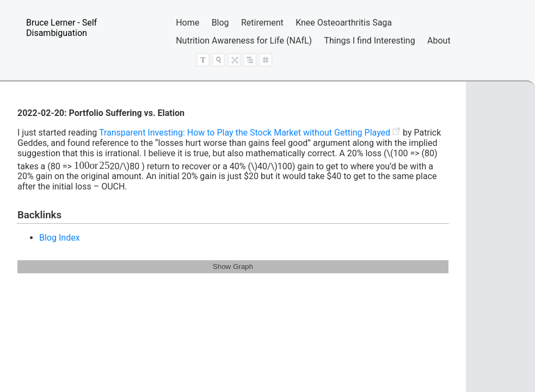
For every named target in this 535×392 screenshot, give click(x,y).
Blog (220, 23)
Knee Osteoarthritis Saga (344, 23)
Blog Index (60, 238)
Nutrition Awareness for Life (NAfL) (244, 41)
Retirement (262, 23)
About (439, 41)
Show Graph (233, 267)
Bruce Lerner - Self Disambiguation (62, 28)
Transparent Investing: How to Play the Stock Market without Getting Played (245, 133)
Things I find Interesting (370, 41)
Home (187, 23)
